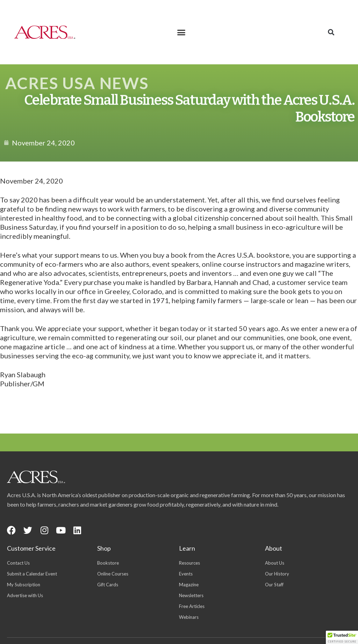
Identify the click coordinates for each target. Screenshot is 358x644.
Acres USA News (77, 83)
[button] (181, 32)
